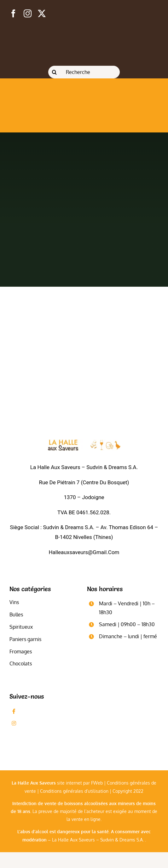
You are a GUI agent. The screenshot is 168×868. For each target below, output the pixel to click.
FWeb (97, 783)
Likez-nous (33, 711)
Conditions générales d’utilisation (74, 791)
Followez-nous (38, 723)
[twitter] (42, 13)
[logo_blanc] (84, 442)
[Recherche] (84, 72)
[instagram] (28, 13)
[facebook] (13, 13)
